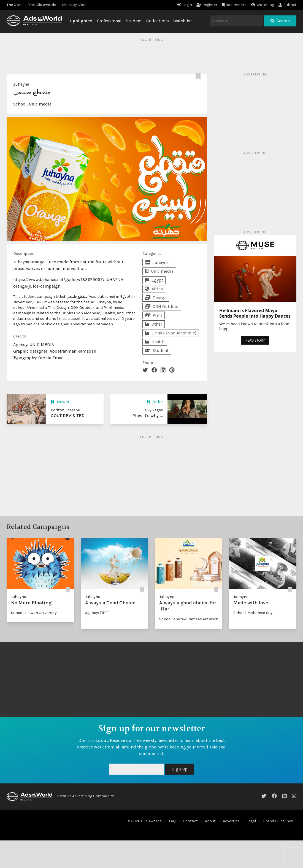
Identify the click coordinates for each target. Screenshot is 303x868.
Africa (154, 289)
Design (156, 298)
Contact (190, 821)
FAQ (172, 821)
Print (154, 315)
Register (207, 5)
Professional (109, 21)
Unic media (40, 104)
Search (280, 21)
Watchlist (183, 21)
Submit (287, 5)
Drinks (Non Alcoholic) (171, 333)
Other (154, 324)
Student (134, 21)
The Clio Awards (42, 5)
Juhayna (21, 84)
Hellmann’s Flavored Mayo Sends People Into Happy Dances (255, 313)
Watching (263, 5)
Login (185, 5)
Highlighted (80, 21)
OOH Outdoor (162, 306)
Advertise (231, 821)
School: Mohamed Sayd (254, 613)
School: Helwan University (34, 613)
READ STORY (255, 340)
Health (155, 342)
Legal (251, 821)
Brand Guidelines (278, 821)
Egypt (154, 280)
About (210, 821)
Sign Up (180, 769)
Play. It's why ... (148, 416)
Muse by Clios (74, 5)
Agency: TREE (97, 613)
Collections (158, 21)
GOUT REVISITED (68, 416)
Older (155, 402)
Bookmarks (234, 5)
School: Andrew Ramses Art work (189, 619)
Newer (60, 402)
